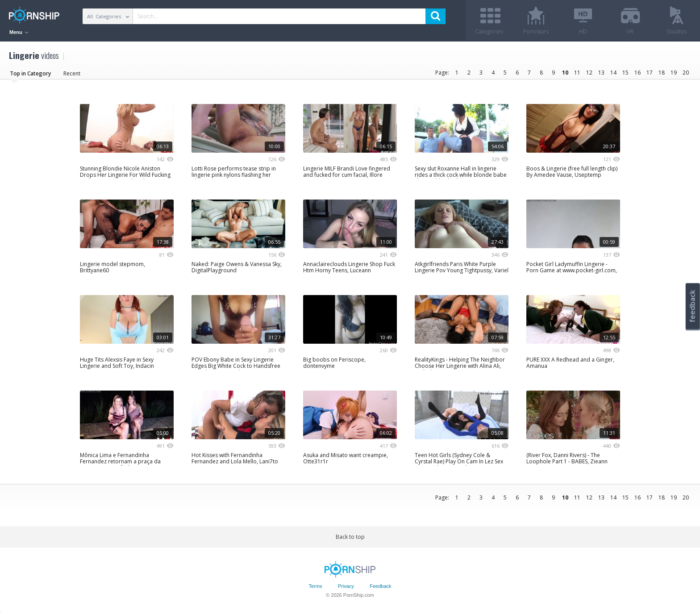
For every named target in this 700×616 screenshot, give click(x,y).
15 (625, 73)
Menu (19, 32)
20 (686, 73)
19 (674, 73)
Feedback (380, 586)
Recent (72, 73)
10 (565, 73)
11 (577, 73)
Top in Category (30, 73)
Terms (315, 586)
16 (637, 73)
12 (589, 73)
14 (613, 73)
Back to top (350, 537)
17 (650, 73)
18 (662, 73)
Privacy (346, 586)
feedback (692, 306)
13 (601, 73)
